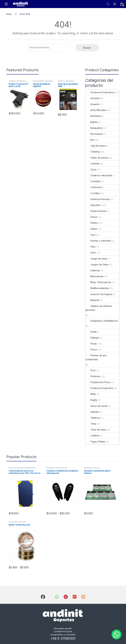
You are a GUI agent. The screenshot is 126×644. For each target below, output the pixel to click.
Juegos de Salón (97, 264)
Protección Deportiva (99, 388)
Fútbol (91, 229)
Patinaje (92, 338)
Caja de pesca (96, 146)
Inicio (9, 14)
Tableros (93, 418)
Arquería (92, 104)
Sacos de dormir (97, 406)
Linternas (93, 270)
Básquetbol (39, 81)
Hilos (90, 247)
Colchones (94, 187)
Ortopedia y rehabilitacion (102, 321)
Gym (90, 235)
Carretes (93, 164)
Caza (91, 169)
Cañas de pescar (97, 158)
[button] (116, 634)
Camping (93, 152)
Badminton (94, 116)
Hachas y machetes (98, 241)
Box (90, 140)
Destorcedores (96, 211)
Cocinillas (93, 181)
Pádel (91, 332)
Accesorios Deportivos (100, 92)
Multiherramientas (97, 288)
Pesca (91, 349)
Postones (93, 376)
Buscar (87, 48)
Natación (93, 300)
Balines (92, 122)
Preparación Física (98, 382)
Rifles (91, 394)
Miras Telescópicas (98, 282)
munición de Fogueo (99, 294)
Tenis (91, 424)
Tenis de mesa (96, 430)
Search (108, 4)
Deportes (49, 81)
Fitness (61, 81)
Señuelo (92, 412)
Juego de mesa (96, 259)
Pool (90, 370)
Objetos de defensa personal (99, 308)
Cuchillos (93, 193)
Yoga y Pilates (95, 442)
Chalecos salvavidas (99, 175)
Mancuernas (94, 276)
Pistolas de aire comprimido (96, 357)
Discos (91, 217)
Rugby (91, 400)
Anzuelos (93, 98)
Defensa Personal (97, 199)
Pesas (91, 344)
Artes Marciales (96, 110)
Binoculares (94, 134)
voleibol (92, 435)
